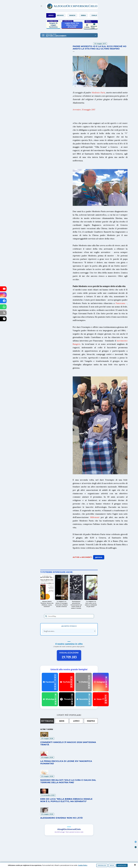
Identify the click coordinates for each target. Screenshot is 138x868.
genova (99, 557)
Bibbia (87, 15)
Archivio (64, 15)
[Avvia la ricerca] (46, 616)
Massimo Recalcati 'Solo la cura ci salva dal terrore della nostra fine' (68, 781)
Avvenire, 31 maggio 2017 (84, 110)
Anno (76, 721)
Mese (62, 721)
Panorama (120, 303)
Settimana (47, 721)
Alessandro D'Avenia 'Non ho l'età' (62, 818)
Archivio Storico (69, 626)
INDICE (51, 15)
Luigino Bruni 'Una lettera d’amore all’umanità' (72, 25)
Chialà (98, 15)
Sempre (91, 721)
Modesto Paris (98, 93)
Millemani (95, 517)
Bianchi (76, 15)
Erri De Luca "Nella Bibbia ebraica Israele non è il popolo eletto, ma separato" (66, 800)
